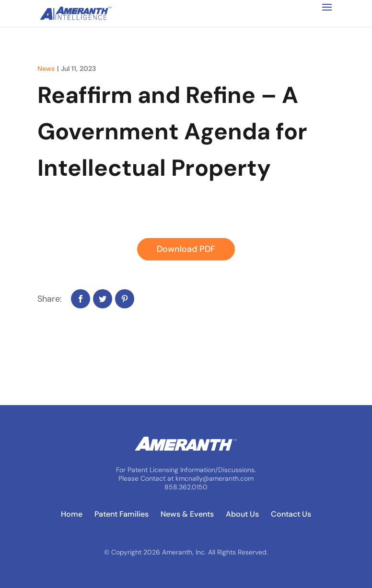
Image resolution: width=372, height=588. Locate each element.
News (46, 68)
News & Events (187, 514)
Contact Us (291, 514)
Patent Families (122, 514)
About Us (242, 514)
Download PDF (186, 249)
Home (72, 514)
